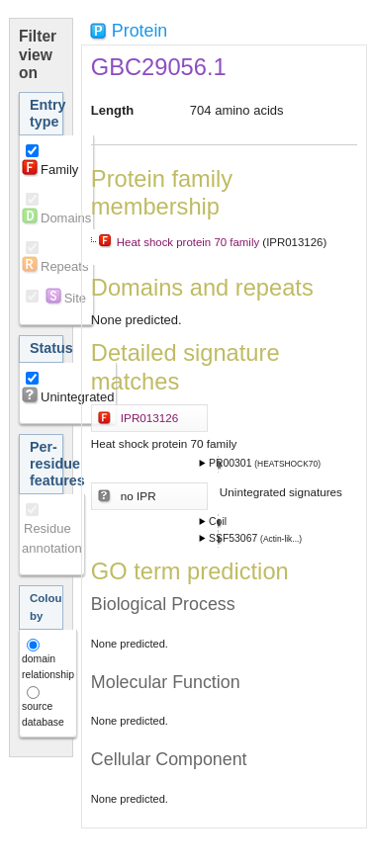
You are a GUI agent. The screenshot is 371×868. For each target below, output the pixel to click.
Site (75, 298)
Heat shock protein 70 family (188, 242)
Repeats (64, 266)
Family (59, 170)
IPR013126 (149, 418)
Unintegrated (77, 397)
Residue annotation (52, 538)
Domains (66, 218)
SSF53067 (234, 538)
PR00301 (232, 463)
